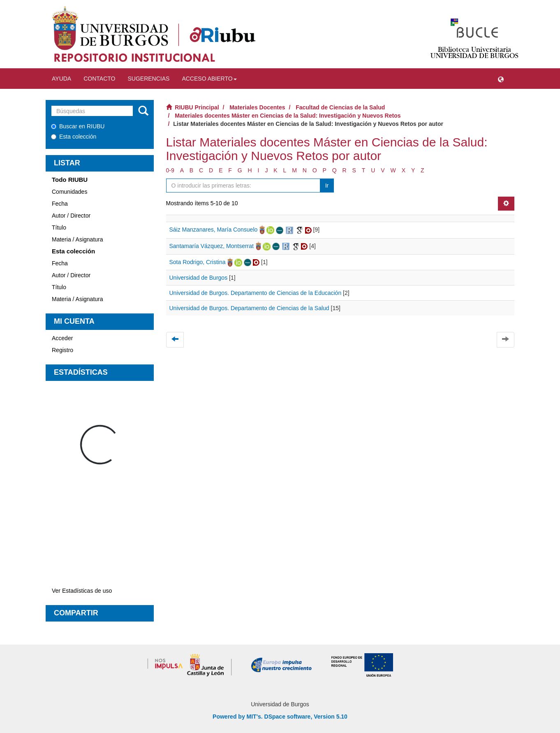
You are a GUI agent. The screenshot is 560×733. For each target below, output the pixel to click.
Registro (62, 350)
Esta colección (74, 137)
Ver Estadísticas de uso (82, 591)
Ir (327, 186)
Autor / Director (71, 216)
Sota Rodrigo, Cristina (198, 262)
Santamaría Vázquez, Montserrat (212, 246)
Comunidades (69, 192)
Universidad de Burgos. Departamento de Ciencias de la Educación (256, 293)
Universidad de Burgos (199, 278)
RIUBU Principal (197, 107)
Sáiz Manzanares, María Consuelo (214, 230)
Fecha (60, 204)
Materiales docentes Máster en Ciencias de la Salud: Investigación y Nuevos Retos (288, 116)
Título (59, 227)
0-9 (170, 170)
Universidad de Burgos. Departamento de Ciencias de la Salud (249, 308)
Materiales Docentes (257, 107)
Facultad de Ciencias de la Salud (340, 107)
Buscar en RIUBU (78, 126)
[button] (501, 79)
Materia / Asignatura (78, 239)
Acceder (62, 338)
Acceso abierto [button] (209, 79)
